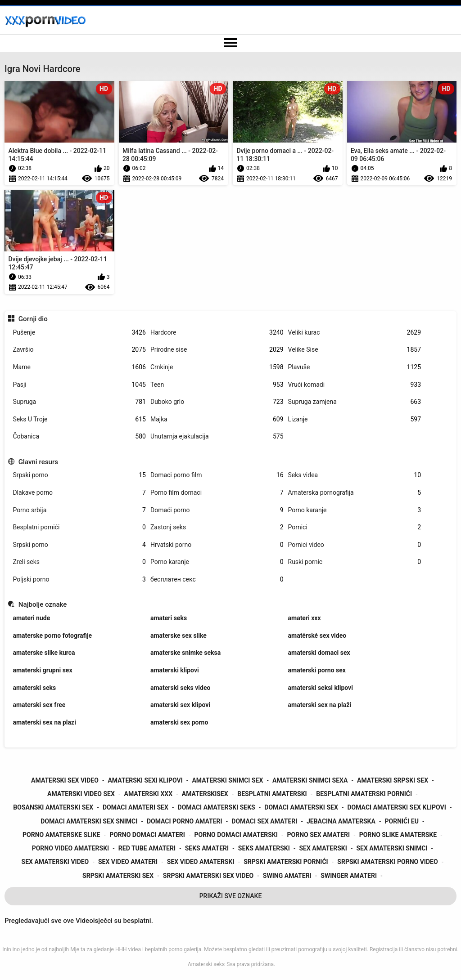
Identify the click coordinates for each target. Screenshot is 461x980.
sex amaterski (323, 848)
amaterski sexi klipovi (145, 780)
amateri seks (169, 618)
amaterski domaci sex (319, 653)
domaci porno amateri (185, 821)
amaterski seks (34, 688)
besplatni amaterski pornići (364, 794)
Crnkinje (217, 367)
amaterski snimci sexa (310, 780)
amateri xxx (305, 618)
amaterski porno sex (317, 670)
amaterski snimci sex (227, 780)
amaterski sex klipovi (180, 705)
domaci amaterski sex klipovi (396, 807)
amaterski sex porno (179, 722)
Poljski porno (79, 579)
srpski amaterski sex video (208, 876)
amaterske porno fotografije (52, 635)
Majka (217, 419)
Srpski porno (79, 475)
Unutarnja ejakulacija (217, 436)
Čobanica (79, 436)
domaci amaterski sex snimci (89, 821)
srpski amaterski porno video (387, 862)
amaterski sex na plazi (44, 722)
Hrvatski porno (217, 545)
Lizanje (355, 419)
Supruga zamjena (355, 402)
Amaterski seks (206, 964)
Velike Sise (355, 350)
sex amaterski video (55, 862)
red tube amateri (147, 848)
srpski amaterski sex (118, 876)
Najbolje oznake (43, 604)
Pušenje (79, 333)
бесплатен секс (217, 579)
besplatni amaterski (272, 794)
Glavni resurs (38, 462)
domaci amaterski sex (301, 807)
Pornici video (355, 545)
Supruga (79, 402)
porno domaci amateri (147, 835)
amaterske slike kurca (44, 653)
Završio (79, 350)
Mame (79, 367)
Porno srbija (79, 510)
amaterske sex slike (179, 635)
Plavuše (355, 367)
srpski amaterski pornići (286, 862)
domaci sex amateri (264, 821)
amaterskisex (205, 794)
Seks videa (355, 475)
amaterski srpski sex (393, 780)
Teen (217, 385)
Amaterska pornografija (355, 493)
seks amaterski (264, 848)
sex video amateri (128, 862)
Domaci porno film (217, 475)
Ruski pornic (355, 562)
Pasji (79, 385)
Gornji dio (33, 319)
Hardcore (217, 333)
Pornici (355, 527)
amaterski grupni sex (42, 670)
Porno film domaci (217, 493)
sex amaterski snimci (392, 848)
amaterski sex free (39, 705)
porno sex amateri (319, 835)
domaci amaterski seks (217, 807)
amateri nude (31, 618)
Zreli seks (79, 562)
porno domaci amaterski (236, 835)
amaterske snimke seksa (185, 653)
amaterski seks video (180, 688)
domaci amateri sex (136, 807)
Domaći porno (217, 510)
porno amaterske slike (61, 835)
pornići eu (402, 821)
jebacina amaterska (341, 821)
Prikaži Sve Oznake (231, 896)
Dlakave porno (79, 493)
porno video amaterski (71, 848)
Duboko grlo (217, 402)
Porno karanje (355, 510)
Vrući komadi (355, 385)
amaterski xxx (148, 794)
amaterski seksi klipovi (321, 688)
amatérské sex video (317, 635)
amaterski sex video (65, 780)
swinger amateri (349, 876)
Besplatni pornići (79, 527)
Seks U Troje (79, 419)
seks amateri (207, 848)
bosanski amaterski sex (53, 807)
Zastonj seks (217, 527)
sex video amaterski (201, 862)
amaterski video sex (81, 794)
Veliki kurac (355, 333)
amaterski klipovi (175, 670)
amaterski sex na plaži (320, 705)
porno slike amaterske (398, 835)
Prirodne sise (217, 350)
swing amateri (287, 876)
